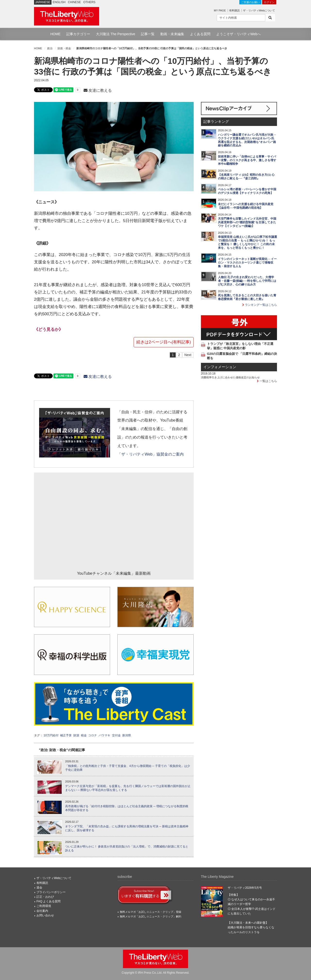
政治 (50, 48)
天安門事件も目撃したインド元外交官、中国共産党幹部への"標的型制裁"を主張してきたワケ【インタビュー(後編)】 (247, 222)
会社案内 (42, 911)
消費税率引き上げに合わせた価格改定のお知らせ (230, 377)
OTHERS (89, 2)
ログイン (269, 2)
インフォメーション (220, 367)
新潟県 (127, 735)
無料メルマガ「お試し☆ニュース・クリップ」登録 (151, 912)
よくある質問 (200, 34)
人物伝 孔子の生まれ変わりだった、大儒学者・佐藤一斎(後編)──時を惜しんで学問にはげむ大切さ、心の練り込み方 (247, 281)
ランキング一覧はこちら (260, 305)
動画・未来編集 (172, 34)
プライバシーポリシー (51, 892)
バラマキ (104, 735)
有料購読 (234, 10)
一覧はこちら (267, 381)
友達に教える (98, 90)
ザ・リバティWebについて (259, 10)
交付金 (116, 735)
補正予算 (66, 735)
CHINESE (74, 2)
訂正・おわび (45, 897)
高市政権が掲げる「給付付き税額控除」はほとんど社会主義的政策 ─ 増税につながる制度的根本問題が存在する (127, 808)
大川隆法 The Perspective (116, 34)
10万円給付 (51, 735)
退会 (39, 888)
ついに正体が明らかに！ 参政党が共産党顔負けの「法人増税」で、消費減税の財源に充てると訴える (127, 849)
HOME (55, 34)
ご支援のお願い (250, 2)
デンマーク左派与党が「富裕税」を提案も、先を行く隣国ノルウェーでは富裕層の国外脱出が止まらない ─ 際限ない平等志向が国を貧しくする (128, 788)
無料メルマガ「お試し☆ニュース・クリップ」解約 (151, 916)
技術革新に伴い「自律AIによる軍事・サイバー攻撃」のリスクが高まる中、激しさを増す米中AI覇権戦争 (247, 160)
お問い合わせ (45, 915)
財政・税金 (64, 48)
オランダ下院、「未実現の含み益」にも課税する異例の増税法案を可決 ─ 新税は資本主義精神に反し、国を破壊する (127, 828)
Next (188, 355)
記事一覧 (148, 34)
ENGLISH (59, 2)
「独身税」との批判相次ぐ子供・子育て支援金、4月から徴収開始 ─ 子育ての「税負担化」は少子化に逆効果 (128, 768)
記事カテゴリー (78, 34)
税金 (84, 735)
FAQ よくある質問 (48, 901)
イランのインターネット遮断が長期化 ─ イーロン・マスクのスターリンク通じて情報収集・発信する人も (247, 263)
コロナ (93, 735)
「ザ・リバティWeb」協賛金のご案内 (150, 454)
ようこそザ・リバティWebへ (238, 34)
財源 (76, 735)
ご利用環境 (44, 906)
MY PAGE (220, 10)
